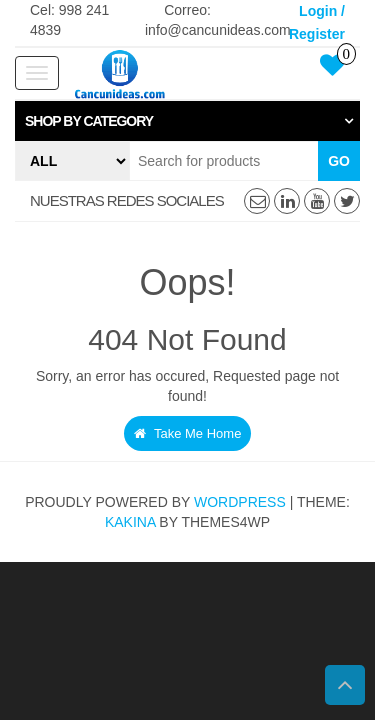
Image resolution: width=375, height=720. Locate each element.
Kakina (130, 522)
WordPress (240, 502)
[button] (187, 121)
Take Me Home (188, 433)
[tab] (187, 121)
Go (339, 161)
